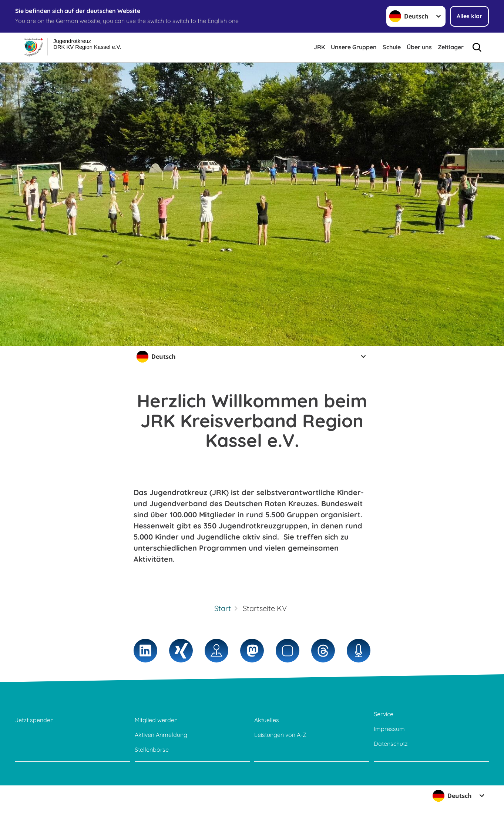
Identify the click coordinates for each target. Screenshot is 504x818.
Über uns (419, 47)
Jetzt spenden (34, 720)
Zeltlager (451, 47)
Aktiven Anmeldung (161, 735)
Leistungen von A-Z (280, 735)
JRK (319, 47)
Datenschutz (391, 744)
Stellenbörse (152, 749)
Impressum (389, 729)
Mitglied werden (156, 720)
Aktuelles (267, 720)
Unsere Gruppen (354, 47)
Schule (392, 47)
